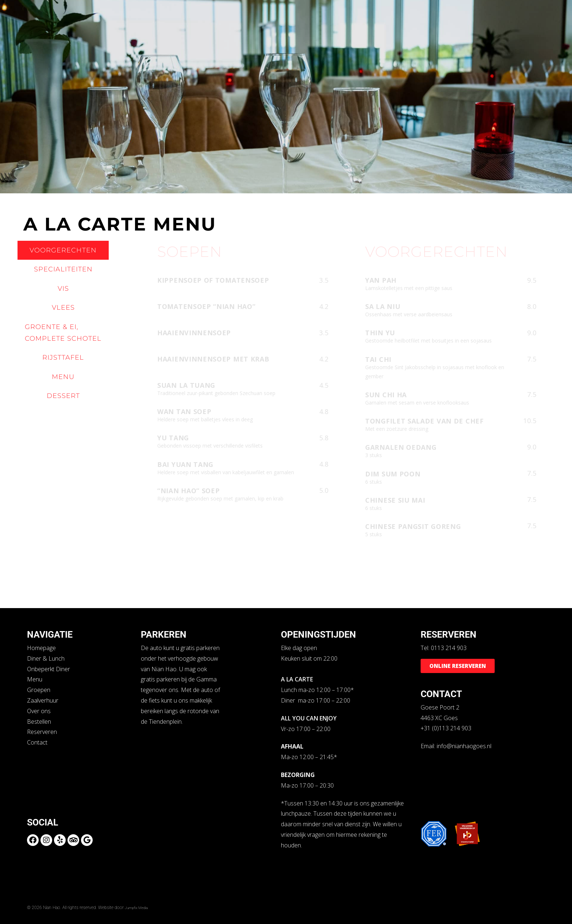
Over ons (39, 711)
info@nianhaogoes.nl (464, 746)
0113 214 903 (449, 648)
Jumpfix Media (139, 907)
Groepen (39, 690)
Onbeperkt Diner (49, 669)
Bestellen (39, 722)
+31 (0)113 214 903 (446, 728)
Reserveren (42, 732)
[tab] (63, 250)
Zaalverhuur (43, 700)
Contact (37, 742)
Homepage (41, 648)
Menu (35, 679)
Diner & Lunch (46, 658)
